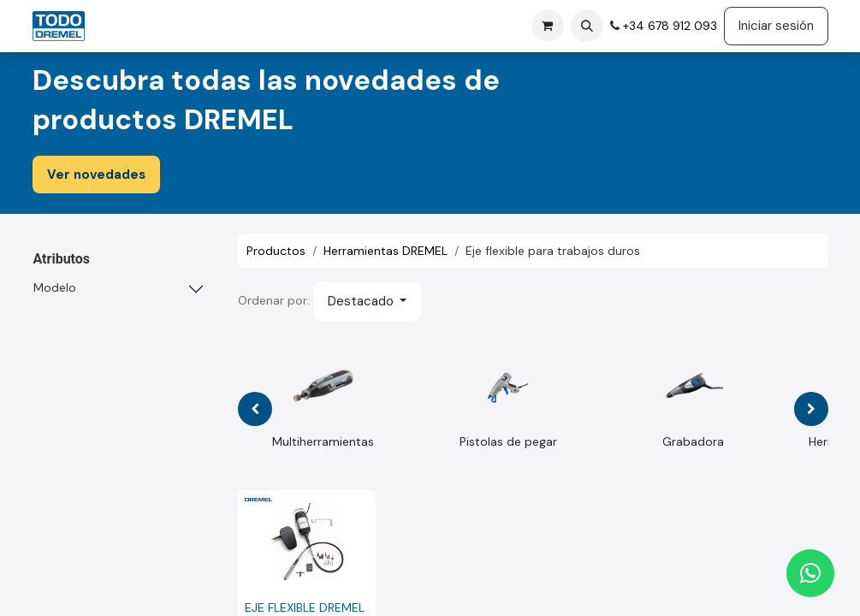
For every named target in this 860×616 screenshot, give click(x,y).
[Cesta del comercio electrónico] (548, 26)
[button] (587, 26)
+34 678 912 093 (668, 26)
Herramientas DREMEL (386, 251)
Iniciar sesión (776, 26)
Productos (276, 251)
